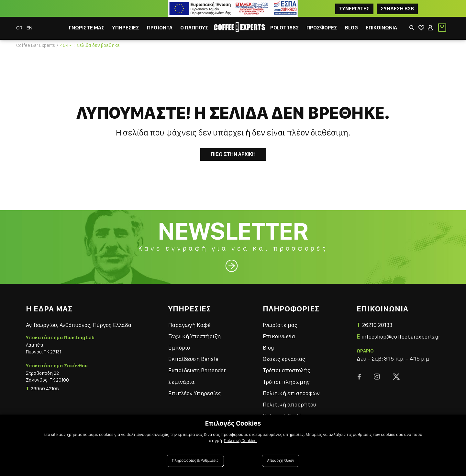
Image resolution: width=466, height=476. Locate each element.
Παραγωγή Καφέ (189, 325)
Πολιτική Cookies (241, 441)
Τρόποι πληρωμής (286, 382)
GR (20, 28)
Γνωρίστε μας (280, 325)
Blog (268, 347)
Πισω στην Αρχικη (233, 154)
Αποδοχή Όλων (281, 461)
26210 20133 (377, 325)
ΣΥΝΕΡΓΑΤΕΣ (354, 9)
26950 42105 (45, 389)
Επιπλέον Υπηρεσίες (195, 393)
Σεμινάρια (181, 382)
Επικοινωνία (279, 336)
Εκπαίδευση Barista (193, 359)
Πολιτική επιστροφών (291, 393)
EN (29, 28)
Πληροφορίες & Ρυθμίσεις (195, 461)
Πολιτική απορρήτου (289, 404)
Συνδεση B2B (397, 9)
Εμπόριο (179, 347)
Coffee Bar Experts (36, 45)
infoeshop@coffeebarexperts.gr (401, 336)
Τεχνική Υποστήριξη (194, 336)
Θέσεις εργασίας (284, 359)
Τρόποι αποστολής (287, 370)
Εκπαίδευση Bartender (197, 370)
